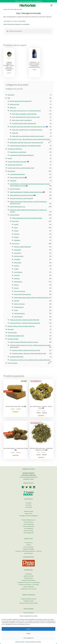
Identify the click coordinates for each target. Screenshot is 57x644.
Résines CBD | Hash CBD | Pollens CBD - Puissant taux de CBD (26, 142)
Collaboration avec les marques (28, 589)
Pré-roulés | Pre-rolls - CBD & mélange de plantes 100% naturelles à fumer (30, 139)
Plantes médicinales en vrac (18, 207)
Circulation (17, 259)
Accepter (29, 629)
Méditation (17, 240)
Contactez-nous (29, 543)
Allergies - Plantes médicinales (22, 247)
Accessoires (11, 95)
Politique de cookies (20, 642)
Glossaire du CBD (29, 578)
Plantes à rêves (29, 514)
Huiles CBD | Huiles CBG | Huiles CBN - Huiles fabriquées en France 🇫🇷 (29, 127)
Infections (17, 278)
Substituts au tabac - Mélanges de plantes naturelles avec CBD (29, 353)
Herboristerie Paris (28, 469)
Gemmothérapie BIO (29, 524)
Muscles (16, 288)
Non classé (11, 329)
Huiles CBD (28, 505)
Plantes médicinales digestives (23, 294)
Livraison (29, 545)
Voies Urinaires (18, 317)
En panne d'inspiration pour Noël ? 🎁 (18, 162)
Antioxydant (17, 250)
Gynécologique (18, 272)
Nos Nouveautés (12, 332)
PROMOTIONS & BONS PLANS (16, 336)
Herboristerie (11, 171)
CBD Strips (13, 107)
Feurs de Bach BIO (28, 528)
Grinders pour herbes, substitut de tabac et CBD (21, 168)
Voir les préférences (28, 638)
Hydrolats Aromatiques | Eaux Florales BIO (21, 198)
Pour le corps (16, 243)
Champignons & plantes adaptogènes (29, 516)
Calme (16, 228)
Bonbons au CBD (15, 104)
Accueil (5, 9)
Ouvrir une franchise (29, 613)
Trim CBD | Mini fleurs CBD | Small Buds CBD (24, 123)
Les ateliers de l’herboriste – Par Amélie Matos (29, 582)
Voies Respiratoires (19, 313)
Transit (16, 310)
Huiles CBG (15, 133)
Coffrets (10, 158)
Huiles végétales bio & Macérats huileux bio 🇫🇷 (23, 195)
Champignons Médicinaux (15, 149)
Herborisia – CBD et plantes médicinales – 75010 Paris (28, 551)
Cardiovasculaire (19, 256)
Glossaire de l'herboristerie (29, 580)
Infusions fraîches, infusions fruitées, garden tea (21, 326)
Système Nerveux (19, 307)
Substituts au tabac (13, 339)
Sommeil (17, 301)
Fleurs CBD (28, 503)
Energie (16, 231)
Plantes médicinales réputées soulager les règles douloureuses (32, 298)
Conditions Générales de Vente (28, 599)
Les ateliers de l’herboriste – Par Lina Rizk (29, 585)
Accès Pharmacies (28, 553)
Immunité (17, 275)
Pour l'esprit (15, 221)
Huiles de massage (15, 189)
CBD (9, 98)
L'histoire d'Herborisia (28, 587)
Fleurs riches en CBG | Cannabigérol (22, 120)
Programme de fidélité (28, 549)
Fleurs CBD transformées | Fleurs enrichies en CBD (26, 117)
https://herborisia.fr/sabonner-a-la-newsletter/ (17, 24)
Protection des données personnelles (33, 642)
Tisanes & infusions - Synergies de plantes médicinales (25, 323)
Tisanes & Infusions (28, 522)
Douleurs (17, 266)
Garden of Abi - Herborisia (15, 165)
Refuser (29, 633)
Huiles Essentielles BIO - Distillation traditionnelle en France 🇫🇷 (27, 192)
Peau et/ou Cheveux (20, 291)
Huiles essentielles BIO (29, 526)
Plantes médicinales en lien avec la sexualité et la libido (27, 218)
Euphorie (17, 234)
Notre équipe (29, 574)
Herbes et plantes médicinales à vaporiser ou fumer (24, 342)
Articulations (18, 253)
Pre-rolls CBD (28, 507)
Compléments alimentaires (17, 174)
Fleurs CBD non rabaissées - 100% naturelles (24, 114)
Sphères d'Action (15, 215)
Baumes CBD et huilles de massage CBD (21, 101)
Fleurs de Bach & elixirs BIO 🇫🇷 (18, 177)
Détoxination (18, 263)
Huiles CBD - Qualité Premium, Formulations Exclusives (27, 130)
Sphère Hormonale (19, 304)
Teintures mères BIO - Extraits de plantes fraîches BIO (24, 320)
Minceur (16, 285)
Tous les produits (13, 363)
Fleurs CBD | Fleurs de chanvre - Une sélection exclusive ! (25, 111)
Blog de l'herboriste (28, 576)
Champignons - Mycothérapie (18, 152)
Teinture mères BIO (29, 531)
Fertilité (16, 269)
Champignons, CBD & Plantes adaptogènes (22, 155)
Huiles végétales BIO (28, 533)
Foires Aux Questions (29, 547)
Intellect (16, 237)
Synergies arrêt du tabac (17, 357)
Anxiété (16, 224)
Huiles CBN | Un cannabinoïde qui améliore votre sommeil (28, 136)
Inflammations (18, 282)
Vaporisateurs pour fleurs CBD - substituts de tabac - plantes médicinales (30, 360)
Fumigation (13, 181)
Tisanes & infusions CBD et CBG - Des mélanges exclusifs (25, 146)
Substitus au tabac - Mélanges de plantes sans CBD (26, 350)
